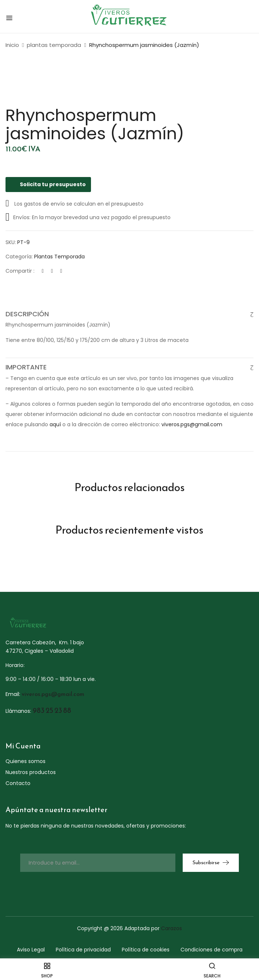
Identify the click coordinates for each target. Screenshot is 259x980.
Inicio (12, 45)
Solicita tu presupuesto (48, 184)
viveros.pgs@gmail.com (192, 424)
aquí (55, 424)
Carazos (172, 928)
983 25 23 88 (52, 710)
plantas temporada (54, 45)
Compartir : (20, 271)
